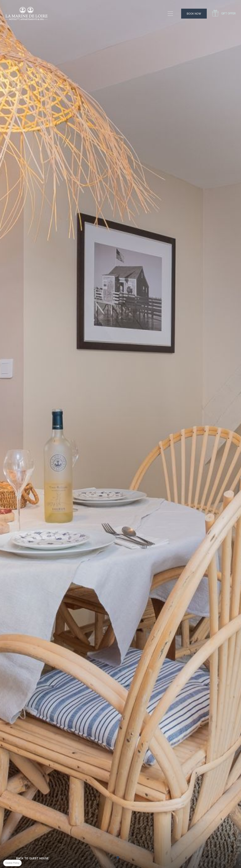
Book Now (194, 14)
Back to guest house (32, 858)
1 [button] (118, 858)
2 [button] (123, 858)
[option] (120, 434)
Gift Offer (228, 14)
